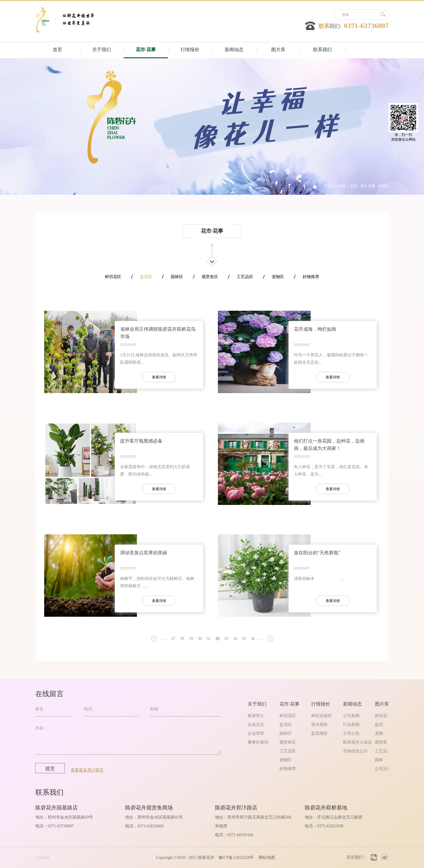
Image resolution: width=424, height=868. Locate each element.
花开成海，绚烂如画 (315, 329)
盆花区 (383, 186)
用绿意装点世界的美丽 (144, 553)
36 (253, 639)
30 (200, 639)
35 (244, 639)
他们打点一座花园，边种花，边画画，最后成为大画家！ (329, 445)
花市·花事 (368, 186)
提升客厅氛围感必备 (141, 441)
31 (209, 639)
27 (173, 639)
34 (235, 639)
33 (226, 639)
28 (182, 639)
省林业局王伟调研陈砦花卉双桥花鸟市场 (158, 333)
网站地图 (266, 858)
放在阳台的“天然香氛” (317, 553)
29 (191, 639)
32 (218, 639)
